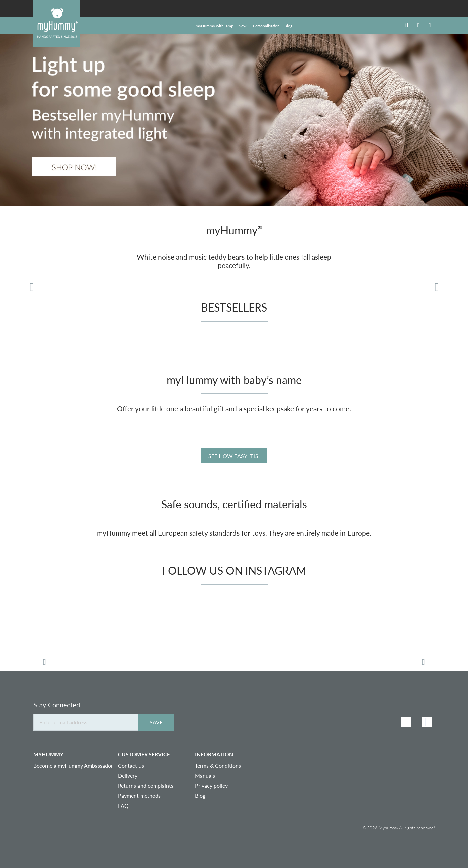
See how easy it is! (234, 456)
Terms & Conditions (218, 766)
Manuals (205, 776)
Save (156, 722)
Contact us (131, 766)
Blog (200, 796)
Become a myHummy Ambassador (73, 766)
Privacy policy (211, 786)
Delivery (128, 776)
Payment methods (139, 796)
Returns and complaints (146, 786)
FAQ (123, 806)
